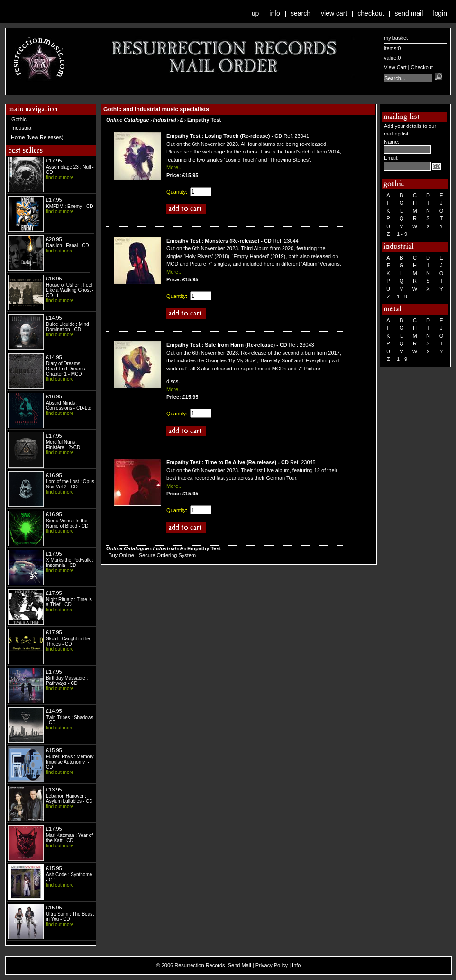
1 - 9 (402, 234)
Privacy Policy (272, 965)
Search (301, 13)
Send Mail (409, 13)
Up (255, 13)
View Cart (334, 13)
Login (440, 13)
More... (174, 167)
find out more (60, 177)
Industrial (22, 128)
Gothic (19, 119)
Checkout (371, 13)
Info (275, 13)
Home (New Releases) (37, 137)
